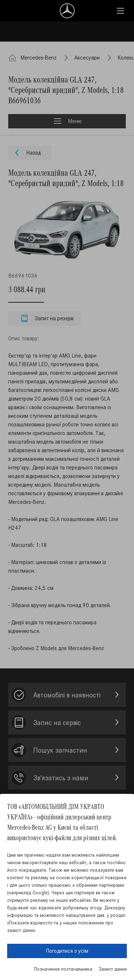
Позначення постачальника (63, 969)
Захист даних (113, 969)
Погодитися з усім (67, 951)
